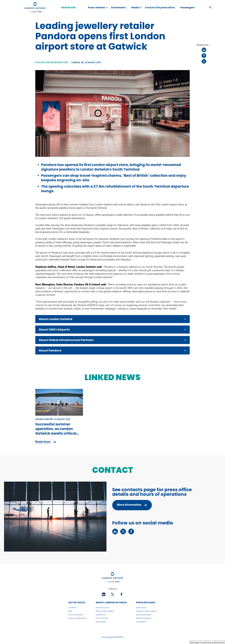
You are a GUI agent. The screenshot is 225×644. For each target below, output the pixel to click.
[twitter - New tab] (123, 531)
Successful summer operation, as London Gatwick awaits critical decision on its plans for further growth (56, 433)
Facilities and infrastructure (52, 63)
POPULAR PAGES (146, 603)
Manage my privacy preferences (207, 642)
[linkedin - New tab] (115, 531)
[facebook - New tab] (131, 531)
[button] (210, 8)
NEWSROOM (68, 8)
